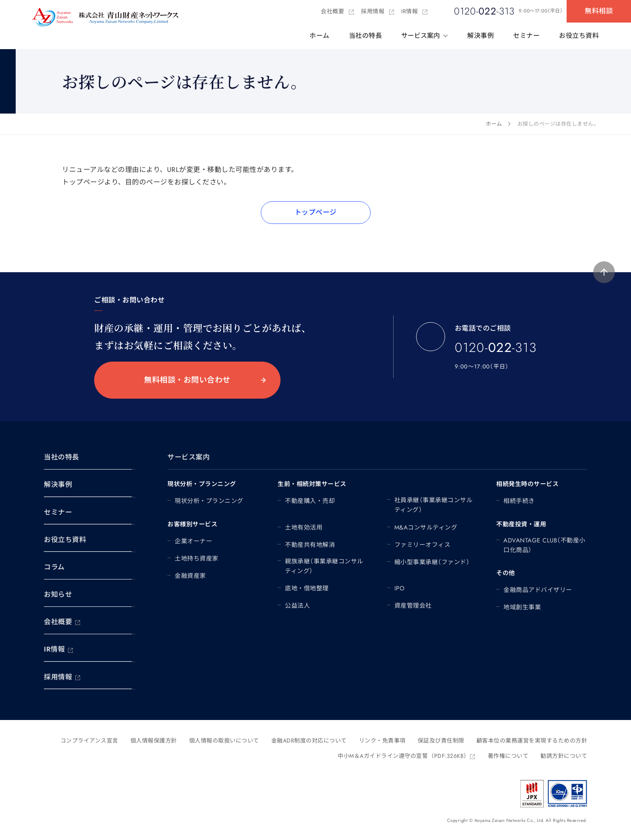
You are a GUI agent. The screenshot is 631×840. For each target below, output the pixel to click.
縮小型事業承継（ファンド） (432, 562)
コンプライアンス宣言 (89, 741)
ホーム (320, 36)
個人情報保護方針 (154, 741)
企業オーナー (193, 541)
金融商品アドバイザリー (538, 590)
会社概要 (338, 11)
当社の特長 (366, 36)
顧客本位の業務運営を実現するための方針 (532, 741)
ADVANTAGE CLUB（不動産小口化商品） (544, 545)
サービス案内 (421, 36)
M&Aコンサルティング (426, 528)
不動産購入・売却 (310, 501)
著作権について (508, 756)
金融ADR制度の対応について (309, 741)
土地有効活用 (304, 528)
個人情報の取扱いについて (224, 741)
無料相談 (599, 11)
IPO (400, 588)
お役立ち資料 (579, 36)
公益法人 (297, 606)
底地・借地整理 (307, 588)
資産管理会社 (413, 606)
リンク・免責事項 (382, 741)
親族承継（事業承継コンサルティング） (324, 566)
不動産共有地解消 (310, 545)
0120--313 (496, 355)
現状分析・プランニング (209, 501)
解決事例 (480, 36)
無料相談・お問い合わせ (187, 380)
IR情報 (415, 11)
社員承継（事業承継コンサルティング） (434, 505)
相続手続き (519, 501)
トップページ (316, 212)
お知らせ (58, 594)
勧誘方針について (564, 756)
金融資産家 (190, 576)
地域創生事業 (522, 607)
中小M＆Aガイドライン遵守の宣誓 (407, 756)
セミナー (526, 36)
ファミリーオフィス (423, 545)
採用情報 (378, 11)
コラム (54, 567)
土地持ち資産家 (197, 559)
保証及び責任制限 (441, 741)
